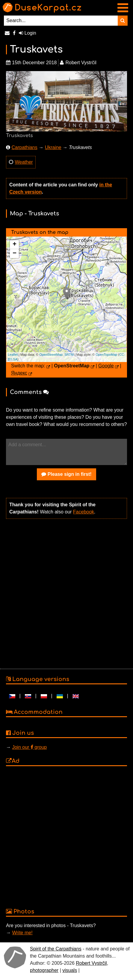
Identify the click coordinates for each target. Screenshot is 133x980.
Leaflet (13, 355)
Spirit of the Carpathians (56, 949)
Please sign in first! (66, 474)
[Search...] (61, 21)
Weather (24, 162)
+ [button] (15, 245)
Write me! (22, 933)
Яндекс (19, 373)
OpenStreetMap (51, 355)
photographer (44, 970)
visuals (70, 970)
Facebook (84, 512)
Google (106, 366)
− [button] (15, 254)
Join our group (29, 747)
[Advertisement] (65, 593)
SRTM (69, 355)
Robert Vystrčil (91, 963)
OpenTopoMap (106, 355)
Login (28, 33)
